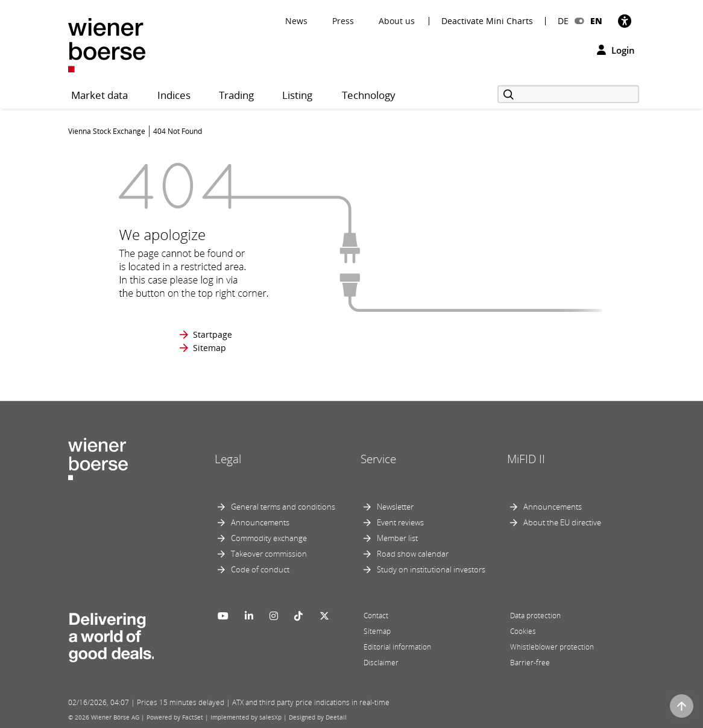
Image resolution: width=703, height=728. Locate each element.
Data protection (535, 616)
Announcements (260, 522)
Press (343, 21)
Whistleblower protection (552, 647)
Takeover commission (269, 554)
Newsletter (395, 507)
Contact (376, 616)
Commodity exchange (269, 538)
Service (378, 459)
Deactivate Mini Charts (487, 21)
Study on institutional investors (431, 569)
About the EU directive (562, 522)
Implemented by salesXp (246, 717)
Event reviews (400, 522)
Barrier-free (530, 663)
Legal (228, 459)
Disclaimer (381, 663)
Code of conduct (260, 569)
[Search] (568, 94)
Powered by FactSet (175, 717)
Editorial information (397, 647)
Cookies (523, 631)
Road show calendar (413, 554)
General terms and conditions (283, 507)
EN (596, 21)
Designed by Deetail (318, 717)
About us (397, 21)
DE (563, 21)
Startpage (213, 334)
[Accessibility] (625, 21)
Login (616, 50)
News (296, 21)
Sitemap (210, 348)
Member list (397, 538)
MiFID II (526, 459)
